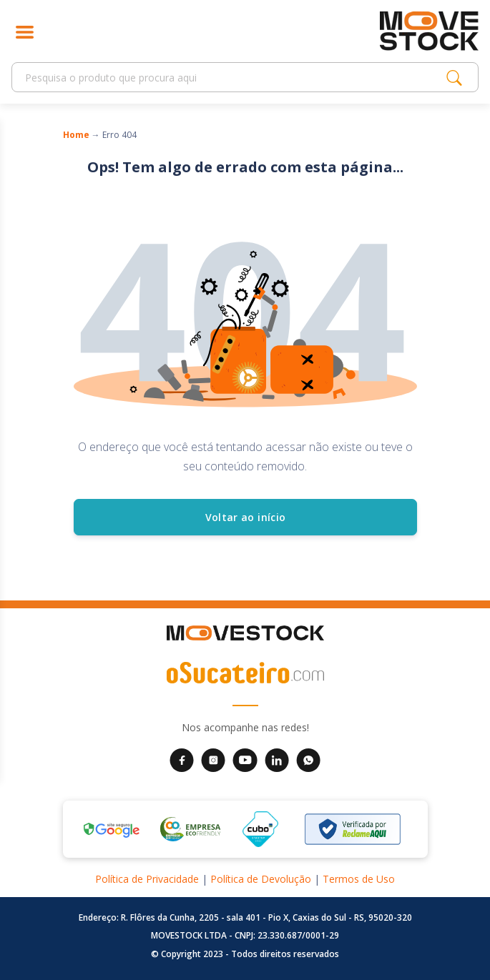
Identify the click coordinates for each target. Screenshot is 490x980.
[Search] (233, 78)
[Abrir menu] (25, 31)
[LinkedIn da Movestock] (277, 759)
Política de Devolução (261, 879)
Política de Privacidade (147, 879)
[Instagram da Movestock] (213, 759)
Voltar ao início (245, 517)
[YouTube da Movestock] (245, 759)
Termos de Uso (359, 879)
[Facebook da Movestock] (182, 759)
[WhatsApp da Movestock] (308, 759)
